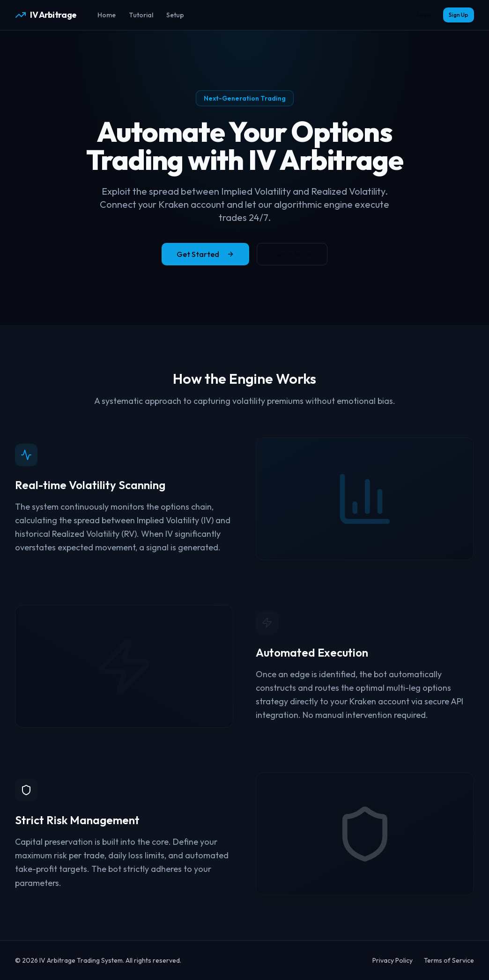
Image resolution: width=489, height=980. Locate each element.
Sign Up (459, 15)
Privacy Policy (393, 960)
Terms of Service (449, 960)
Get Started (205, 254)
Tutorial (141, 15)
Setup (175, 15)
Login (424, 15)
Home (107, 15)
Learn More (292, 254)
